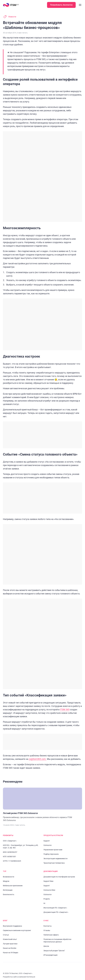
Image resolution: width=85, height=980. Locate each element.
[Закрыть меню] (80, 5)
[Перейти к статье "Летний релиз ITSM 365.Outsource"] (42, 801)
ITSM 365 (65, 706)
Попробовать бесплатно (62, 5)
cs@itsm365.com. (38, 756)
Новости (12, 17)
